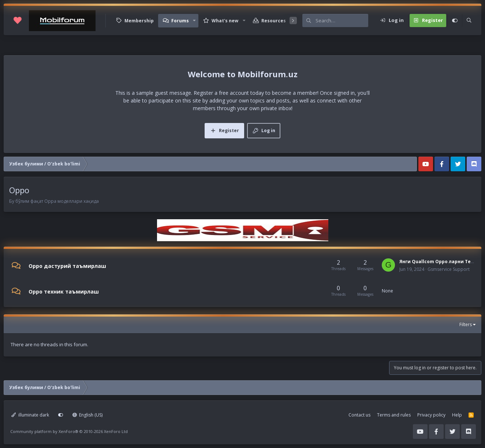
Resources (274, 21)
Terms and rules (394, 415)
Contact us (359, 415)
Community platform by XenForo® (69, 431)
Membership (139, 21)
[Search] (342, 20)
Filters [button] (466, 324)
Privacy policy (431, 415)
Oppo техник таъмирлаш (64, 291)
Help (457, 415)
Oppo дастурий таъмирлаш (67, 266)
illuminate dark (30, 415)
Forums (180, 21)
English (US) (88, 415)
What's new (225, 21)
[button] (194, 21)
